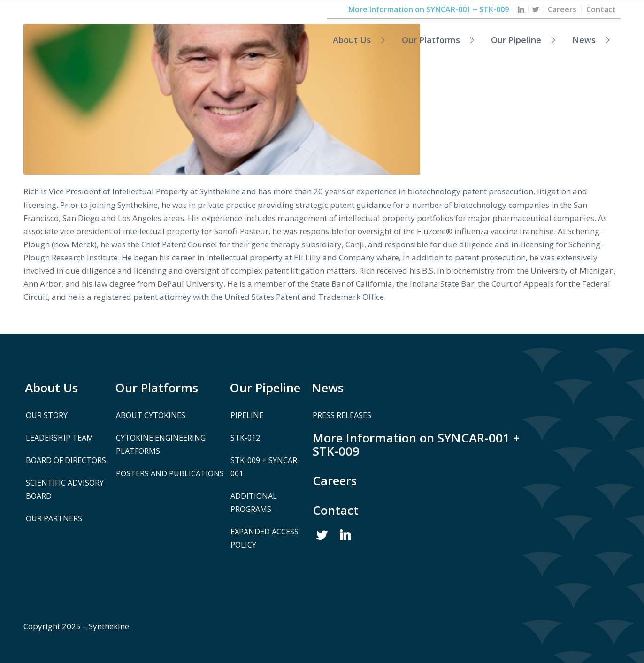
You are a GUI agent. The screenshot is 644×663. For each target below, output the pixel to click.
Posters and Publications (170, 473)
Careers (335, 480)
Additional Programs (254, 503)
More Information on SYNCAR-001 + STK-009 (416, 444)
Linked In (345, 535)
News (328, 388)
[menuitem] (521, 9)
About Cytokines (151, 415)
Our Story (47, 415)
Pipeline (247, 415)
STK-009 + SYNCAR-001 (265, 467)
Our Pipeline (265, 388)
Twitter (322, 535)
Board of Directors (66, 460)
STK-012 (245, 438)
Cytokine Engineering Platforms (161, 444)
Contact (336, 510)
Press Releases (342, 415)
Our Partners (54, 518)
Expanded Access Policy (264, 538)
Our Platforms (157, 388)
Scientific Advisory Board (65, 489)
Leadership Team (60, 438)
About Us (51, 388)
